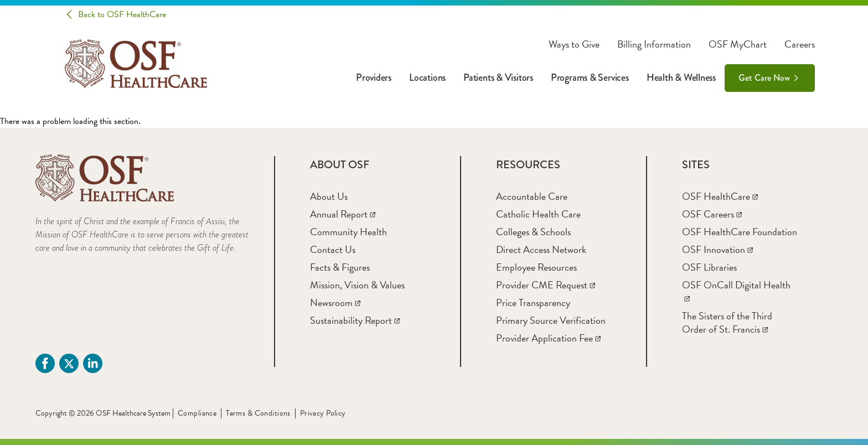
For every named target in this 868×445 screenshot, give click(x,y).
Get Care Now (764, 78)
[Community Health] (348, 232)
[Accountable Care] (532, 196)
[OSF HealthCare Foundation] (740, 232)
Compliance (197, 413)
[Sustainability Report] (355, 320)
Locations (427, 77)
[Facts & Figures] (340, 267)
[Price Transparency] (533, 302)
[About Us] (329, 196)
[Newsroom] (335, 302)
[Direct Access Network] (541, 249)
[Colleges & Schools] (533, 232)
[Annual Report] (343, 214)
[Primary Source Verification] (551, 320)
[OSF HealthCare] (720, 196)
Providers (374, 77)
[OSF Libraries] (709, 267)
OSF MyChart (738, 44)
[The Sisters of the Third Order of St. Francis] (727, 322)
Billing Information (654, 44)
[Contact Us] (333, 249)
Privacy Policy (323, 413)
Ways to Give (574, 44)
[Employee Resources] (536, 267)
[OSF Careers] (712, 214)
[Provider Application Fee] (548, 338)
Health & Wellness (681, 77)
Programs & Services (590, 77)
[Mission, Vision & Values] (357, 285)
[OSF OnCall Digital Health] (736, 291)
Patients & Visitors (498, 77)
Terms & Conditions (258, 413)
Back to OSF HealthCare (122, 14)
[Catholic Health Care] (538, 214)
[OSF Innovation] (717, 249)
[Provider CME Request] (546, 285)
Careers (800, 44)
